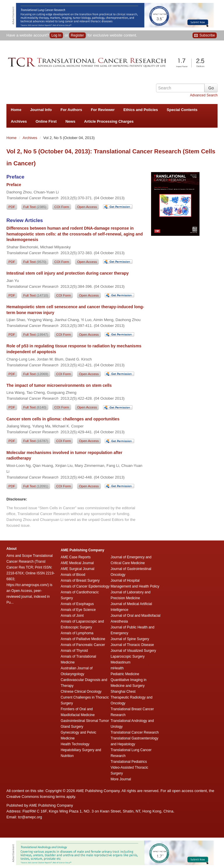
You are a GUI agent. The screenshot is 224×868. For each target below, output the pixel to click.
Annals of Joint (72, 616)
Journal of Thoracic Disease (132, 645)
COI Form (62, 207)
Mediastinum (120, 662)
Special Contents (182, 110)
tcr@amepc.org (30, 817)
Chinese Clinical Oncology (81, 692)
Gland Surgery (72, 727)
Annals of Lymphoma (77, 633)
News (70, 121)
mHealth (117, 668)
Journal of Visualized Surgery (133, 651)
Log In (56, 35)
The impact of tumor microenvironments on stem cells (59, 385)
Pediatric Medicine (125, 674)
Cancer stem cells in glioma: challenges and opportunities (63, 419)
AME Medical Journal (77, 563)
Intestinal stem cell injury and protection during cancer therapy (68, 273)
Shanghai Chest (123, 692)
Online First (46, 121)
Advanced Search (204, 95)
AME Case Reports (76, 557)
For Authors (71, 110)
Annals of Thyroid (74, 651)
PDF (12, 207)
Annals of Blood (73, 575)
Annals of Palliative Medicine (83, 639)
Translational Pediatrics (129, 762)
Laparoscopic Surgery (128, 656)
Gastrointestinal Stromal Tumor (85, 721)
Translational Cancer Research (135, 732)
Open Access (87, 207)
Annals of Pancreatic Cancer (83, 645)
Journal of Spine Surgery (130, 639)
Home (16, 110)
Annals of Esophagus (77, 604)
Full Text (35, 207)
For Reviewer (103, 110)
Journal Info (41, 110)
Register (77, 35)
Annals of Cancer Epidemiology (85, 586)
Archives (19, 121)
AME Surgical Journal (77, 569)
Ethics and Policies (141, 110)
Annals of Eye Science (78, 610)
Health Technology (75, 744)
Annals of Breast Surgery (80, 581)
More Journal (121, 779)
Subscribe (205, 35)
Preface (14, 185)
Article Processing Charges (109, 121)
